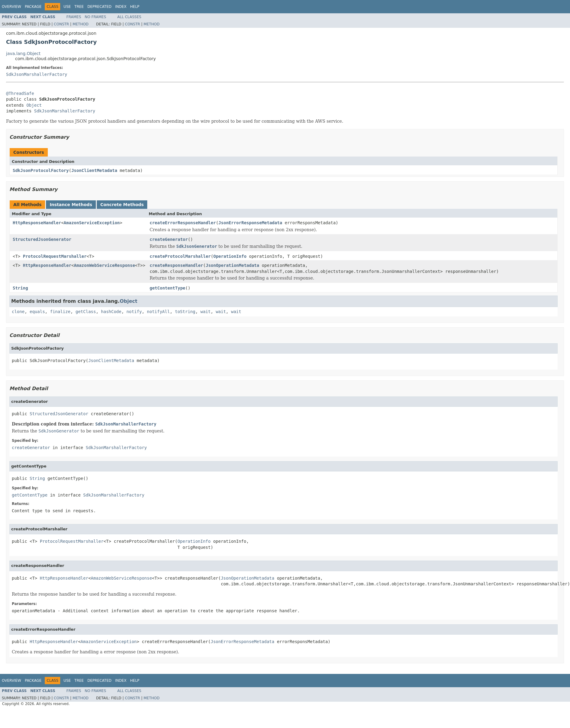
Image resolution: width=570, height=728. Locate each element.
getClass (86, 312)
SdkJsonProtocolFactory (41, 170)
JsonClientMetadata (94, 170)
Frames (74, 17)
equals (37, 312)
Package (33, 7)
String (20, 288)
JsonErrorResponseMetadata (250, 223)
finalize (60, 312)
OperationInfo (230, 256)
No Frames (95, 17)
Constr (61, 24)
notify (134, 312)
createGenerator (169, 239)
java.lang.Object (23, 53)
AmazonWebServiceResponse (104, 265)
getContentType (168, 288)
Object (34, 105)
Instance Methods (71, 205)
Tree (79, 7)
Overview (11, 7)
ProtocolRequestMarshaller (55, 256)
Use (67, 7)
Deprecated (99, 7)
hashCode (111, 312)
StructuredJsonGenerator (42, 239)
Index (121, 7)
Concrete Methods (122, 205)
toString (185, 312)
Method (81, 24)
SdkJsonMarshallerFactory (37, 74)
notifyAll (158, 312)
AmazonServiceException (92, 223)
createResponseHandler (176, 265)
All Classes (129, 17)
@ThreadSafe (20, 93)
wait (206, 312)
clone (18, 312)
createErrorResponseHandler (183, 223)
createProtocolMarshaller (180, 256)
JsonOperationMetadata (232, 265)
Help (135, 7)
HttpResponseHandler (37, 223)
